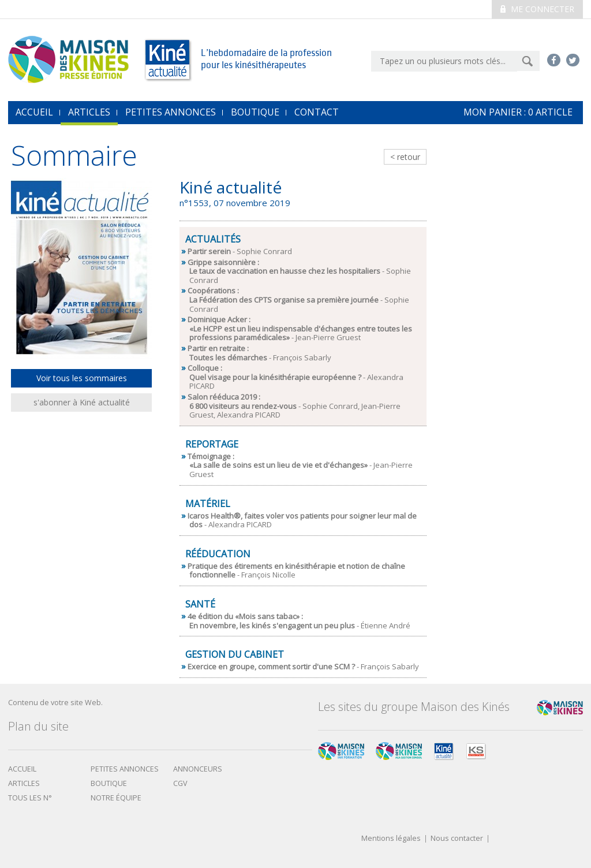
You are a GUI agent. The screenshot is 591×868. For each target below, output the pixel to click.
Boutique (255, 112)
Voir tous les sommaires (82, 378)
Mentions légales (391, 839)
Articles (89, 112)
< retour (405, 157)
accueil (34, 112)
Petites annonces (171, 112)
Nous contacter (457, 839)
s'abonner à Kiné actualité (82, 402)
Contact (317, 112)
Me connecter (537, 9)
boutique (109, 783)
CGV (180, 783)
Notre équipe (116, 798)
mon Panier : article (518, 112)
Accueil (22, 769)
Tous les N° (30, 798)
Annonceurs (198, 769)
